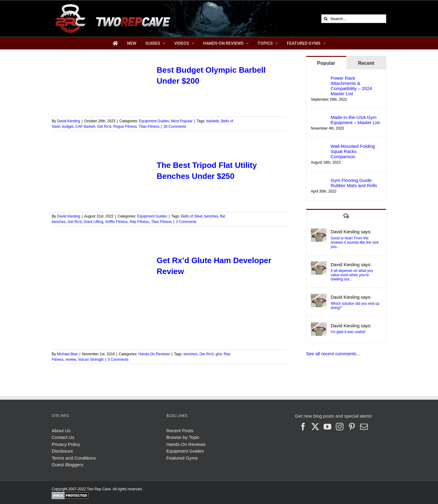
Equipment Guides (154, 121)
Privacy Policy (66, 444)
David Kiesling (68, 121)
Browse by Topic (183, 437)
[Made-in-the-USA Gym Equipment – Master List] (319, 118)
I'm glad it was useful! (348, 332)
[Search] (326, 19)
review (71, 360)
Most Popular (182, 121)
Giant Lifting (93, 222)
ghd (219, 354)
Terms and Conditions (74, 458)
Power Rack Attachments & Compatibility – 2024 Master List (351, 86)
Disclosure (62, 451)
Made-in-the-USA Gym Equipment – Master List (355, 120)
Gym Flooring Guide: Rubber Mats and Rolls (354, 183)
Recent (366, 63)
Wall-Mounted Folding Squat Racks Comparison (353, 151)
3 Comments (186, 222)
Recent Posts (180, 431)
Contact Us (63, 437)
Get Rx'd (104, 127)
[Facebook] (303, 427)
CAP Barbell (85, 127)
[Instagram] (340, 427)
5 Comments (118, 360)
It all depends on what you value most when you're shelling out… (352, 275)
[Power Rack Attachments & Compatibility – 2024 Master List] (319, 79)
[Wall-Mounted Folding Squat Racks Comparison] (319, 147)
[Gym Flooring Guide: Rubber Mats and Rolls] (319, 181)
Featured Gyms (182, 458)
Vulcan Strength (91, 360)
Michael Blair (67, 354)
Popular (326, 63)
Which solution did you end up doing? (355, 306)
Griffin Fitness (116, 222)
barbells (213, 121)
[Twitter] (315, 427)
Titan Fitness (149, 127)
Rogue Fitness (125, 127)
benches (211, 216)
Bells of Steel (192, 216)
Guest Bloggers (67, 465)
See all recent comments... (333, 354)
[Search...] (354, 19)
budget (68, 127)
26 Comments (175, 127)
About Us (61, 431)
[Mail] (364, 427)
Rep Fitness (139, 222)
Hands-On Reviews (154, 354)
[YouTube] (327, 427)
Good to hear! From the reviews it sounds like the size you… (355, 242)
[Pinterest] (352, 427)
